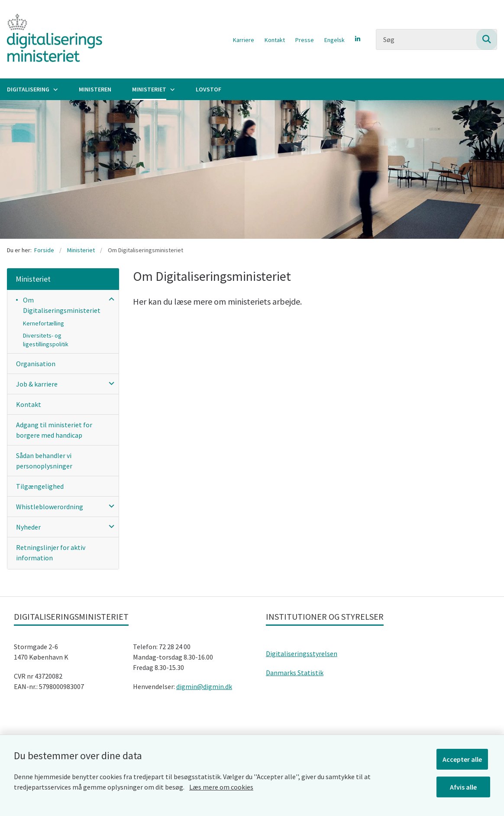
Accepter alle (464, 757)
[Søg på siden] (487, 39)
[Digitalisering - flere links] (55, 89)
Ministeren (95, 89)
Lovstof (208, 89)
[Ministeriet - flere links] (171, 89)
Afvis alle (465, 785)
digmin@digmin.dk (204, 686)
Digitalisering (28, 89)
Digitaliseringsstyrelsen (302, 653)
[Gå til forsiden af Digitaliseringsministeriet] (51, 39)
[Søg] (436, 39)
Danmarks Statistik (295, 673)
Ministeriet (149, 89)
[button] (109, 299)
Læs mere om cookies (221, 785)
